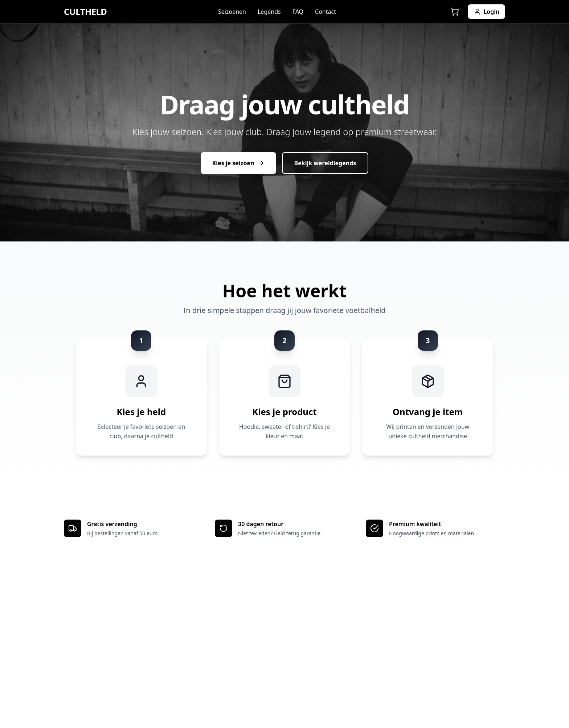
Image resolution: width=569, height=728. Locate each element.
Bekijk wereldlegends (325, 163)
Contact (326, 12)
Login (486, 12)
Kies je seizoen (238, 163)
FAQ (298, 12)
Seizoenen (232, 12)
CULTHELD (85, 12)
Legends (269, 12)
